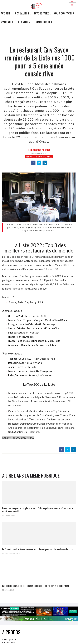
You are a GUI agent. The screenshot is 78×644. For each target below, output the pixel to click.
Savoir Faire (41, 13)
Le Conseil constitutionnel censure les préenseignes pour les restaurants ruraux (38, 549)
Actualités (22, 13)
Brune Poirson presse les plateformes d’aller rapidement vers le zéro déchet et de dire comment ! (38, 510)
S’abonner (7, 22)
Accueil (6, 13)
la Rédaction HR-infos (39, 150)
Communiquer (43, 22)
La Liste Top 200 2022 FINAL (18, 438)
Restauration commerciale (39, 157)
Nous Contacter (64, 13)
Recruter (24, 22)
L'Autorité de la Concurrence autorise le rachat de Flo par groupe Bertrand (36, 586)
